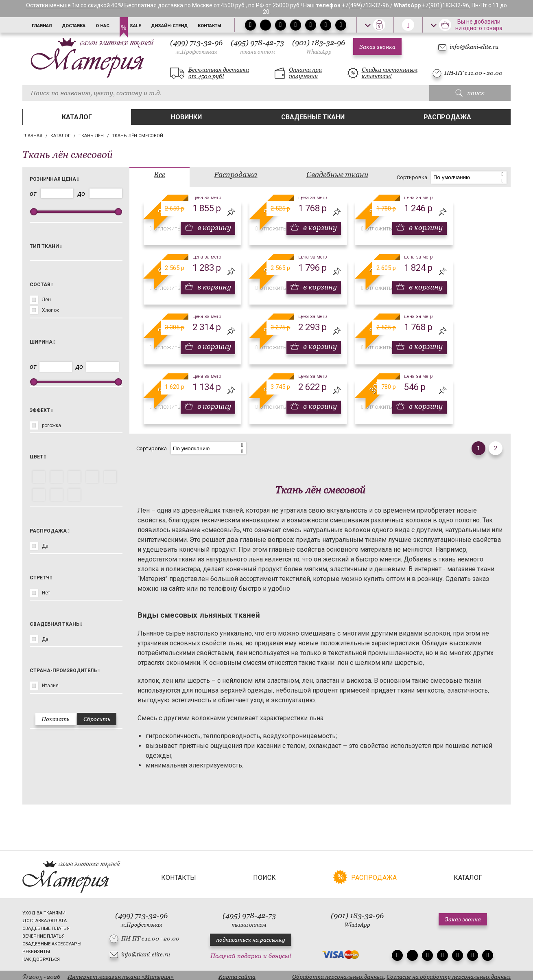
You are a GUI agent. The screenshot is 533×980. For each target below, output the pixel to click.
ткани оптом (258, 52)
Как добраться (41, 957)
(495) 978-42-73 (257, 47)
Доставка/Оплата (45, 918)
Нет (46, 593)
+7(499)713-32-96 (365, 5)
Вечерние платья (44, 933)
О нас (103, 26)
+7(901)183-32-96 (446, 5)
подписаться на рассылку (251, 937)
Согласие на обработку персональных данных (449, 974)
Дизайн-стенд (169, 26)
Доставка (74, 26)
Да (45, 546)
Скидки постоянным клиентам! (390, 73)
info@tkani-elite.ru (474, 47)
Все (159, 174)
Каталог (77, 117)
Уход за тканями (44, 910)
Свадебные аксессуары (52, 941)
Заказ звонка (377, 47)
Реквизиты (36, 949)
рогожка (51, 425)
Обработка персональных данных (338, 974)
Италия (50, 686)
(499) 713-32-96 (196, 47)
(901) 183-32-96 (319, 47)
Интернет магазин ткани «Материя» (121, 974)
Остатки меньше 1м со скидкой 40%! (75, 5)
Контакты (210, 26)
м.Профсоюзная (196, 52)
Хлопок (50, 310)
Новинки (186, 117)
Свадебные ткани (313, 117)
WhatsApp (319, 52)
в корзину (213, 227)
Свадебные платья (46, 926)
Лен (46, 300)
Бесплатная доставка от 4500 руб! (219, 73)
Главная (42, 26)
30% (377, 386)
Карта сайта (237, 974)
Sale (135, 26)
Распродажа (447, 117)
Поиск (264, 875)
